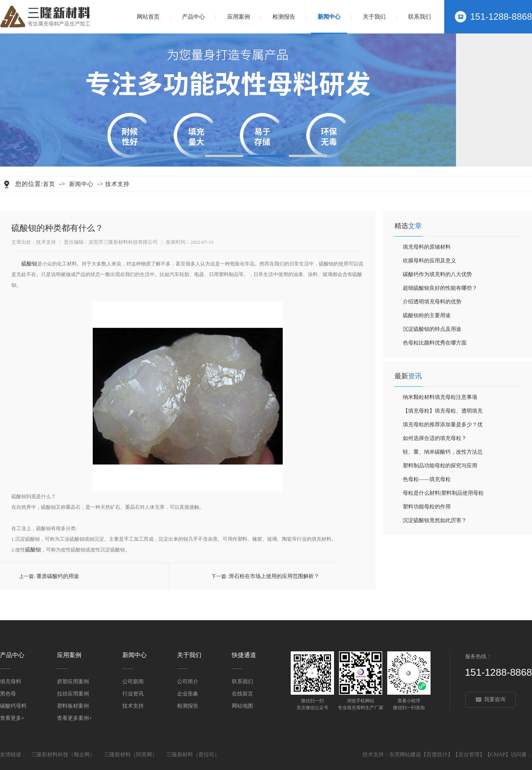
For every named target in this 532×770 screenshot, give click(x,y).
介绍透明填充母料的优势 (432, 302)
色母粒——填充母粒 (427, 479)
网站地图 (242, 706)
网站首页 (148, 17)
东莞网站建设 (405, 755)
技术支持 (117, 184)
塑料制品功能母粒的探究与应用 (440, 466)
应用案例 (239, 17)
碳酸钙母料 (13, 706)
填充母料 (11, 682)
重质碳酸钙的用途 (58, 576)
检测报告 (284, 17)
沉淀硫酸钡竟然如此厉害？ (435, 520)
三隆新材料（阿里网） (131, 755)
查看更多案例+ (74, 718)
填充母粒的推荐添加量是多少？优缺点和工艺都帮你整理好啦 (443, 427)
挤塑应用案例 (73, 682)
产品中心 (193, 17)
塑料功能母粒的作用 (427, 507)
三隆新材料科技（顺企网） (63, 755)
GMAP (498, 755)
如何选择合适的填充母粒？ (435, 438)
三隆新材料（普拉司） (193, 755)
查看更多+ (12, 718)
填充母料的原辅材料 (427, 247)
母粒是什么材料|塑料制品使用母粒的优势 (443, 495)
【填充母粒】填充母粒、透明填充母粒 (443, 413)
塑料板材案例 (73, 706)
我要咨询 (495, 699)
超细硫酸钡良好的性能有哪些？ (440, 288)
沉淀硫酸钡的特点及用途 (432, 329)
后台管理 (469, 755)
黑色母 (8, 694)
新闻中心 (329, 17)
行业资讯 (133, 694)
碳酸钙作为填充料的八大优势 (437, 274)
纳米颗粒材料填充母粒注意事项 (440, 397)
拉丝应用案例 (73, 694)
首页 (49, 184)
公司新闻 (133, 682)
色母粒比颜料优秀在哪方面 (435, 343)
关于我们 (374, 17)
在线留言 (242, 694)
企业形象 (188, 694)
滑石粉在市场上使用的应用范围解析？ (274, 576)
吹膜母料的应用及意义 (429, 261)
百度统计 (437, 755)
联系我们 (420, 17)
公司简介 (188, 682)
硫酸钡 (29, 264)
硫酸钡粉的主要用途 (427, 315)
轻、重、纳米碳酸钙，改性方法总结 (443, 454)
